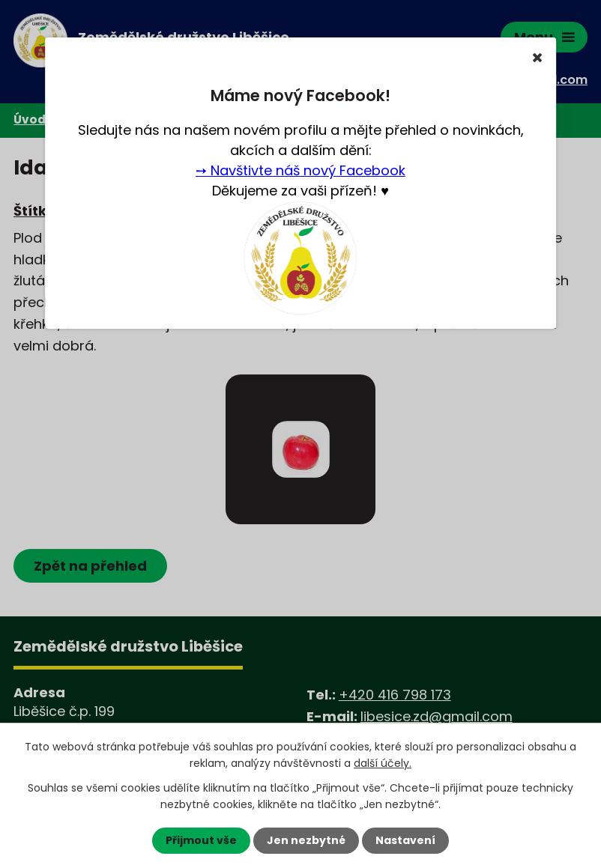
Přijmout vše (201, 840)
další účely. (383, 763)
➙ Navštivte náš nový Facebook (300, 170)
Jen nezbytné (306, 840)
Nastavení (405, 840)
